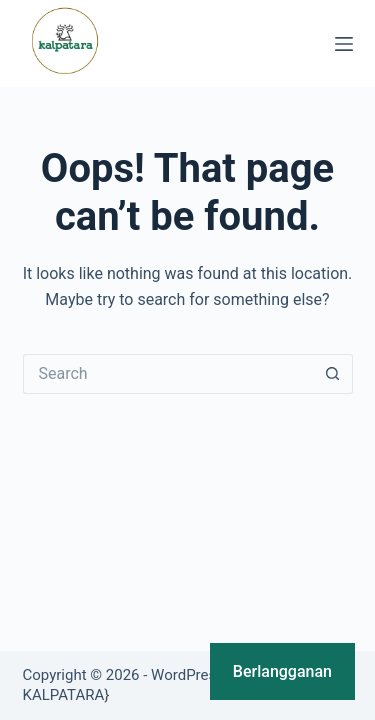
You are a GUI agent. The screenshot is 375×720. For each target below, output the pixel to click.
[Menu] (344, 44)
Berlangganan (282, 671)
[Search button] (333, 374)
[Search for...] (168, 374)
